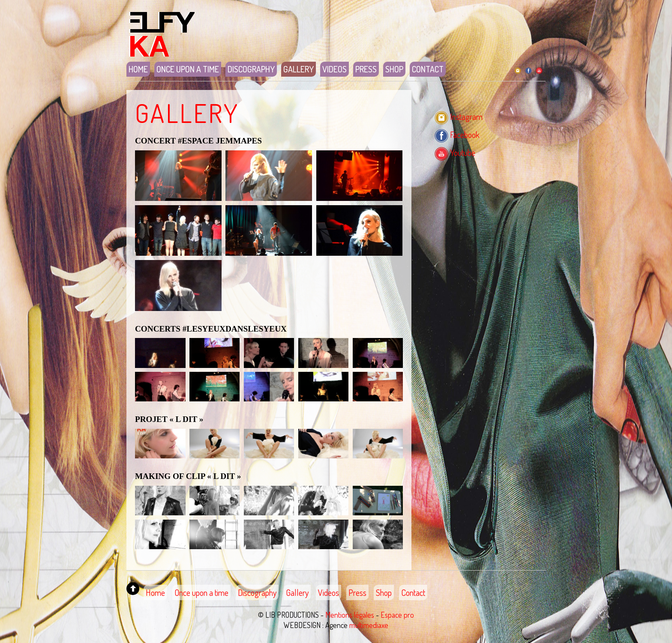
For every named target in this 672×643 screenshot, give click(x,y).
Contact (428, 69)
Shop (394, 69)
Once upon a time (188, 69)
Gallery (298, 69)
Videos (334, 69)
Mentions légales (350, 615)
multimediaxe (369, 625)
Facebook (457, 135)
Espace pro (397, 615)
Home (138, 69)
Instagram (459, 117)
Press (366, 69)
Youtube (455, 153)
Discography (251, 69)
